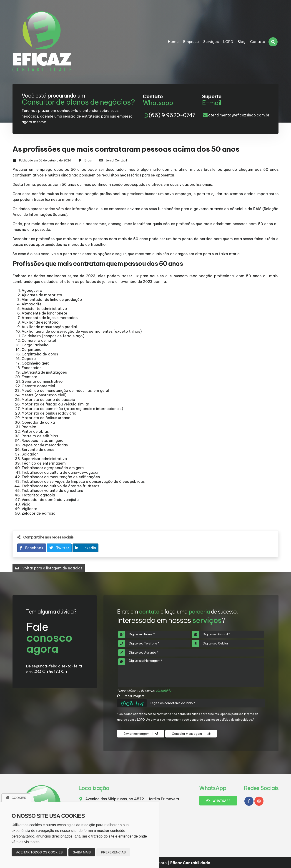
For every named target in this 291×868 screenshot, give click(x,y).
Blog (242, 42)
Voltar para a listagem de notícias (49, 568)
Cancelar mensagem (191, 734)
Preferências (113, 852)
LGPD (228, 42)
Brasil (88, 160)
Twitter (59, 548)
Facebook (32, 548)
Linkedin (85, 548)
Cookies (16, 798)
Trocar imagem (131, 696)
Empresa (191, 42)
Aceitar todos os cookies (39, 852)
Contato (258, 42)
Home (173, 42)
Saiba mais (82, 852)
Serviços (211, 42)
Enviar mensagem (141, 734)
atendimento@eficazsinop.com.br (239, 115)
